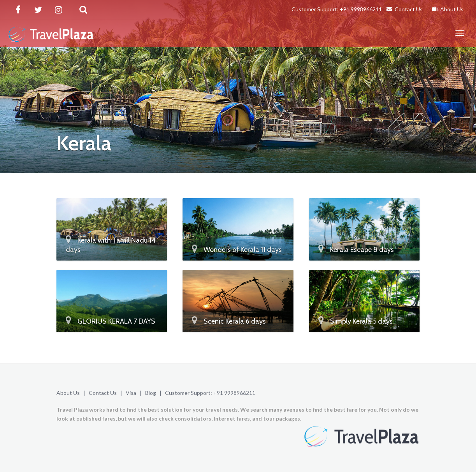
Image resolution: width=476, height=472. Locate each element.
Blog (151, 393)
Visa (131, 393)
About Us (448, 9)
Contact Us (405, 9)
